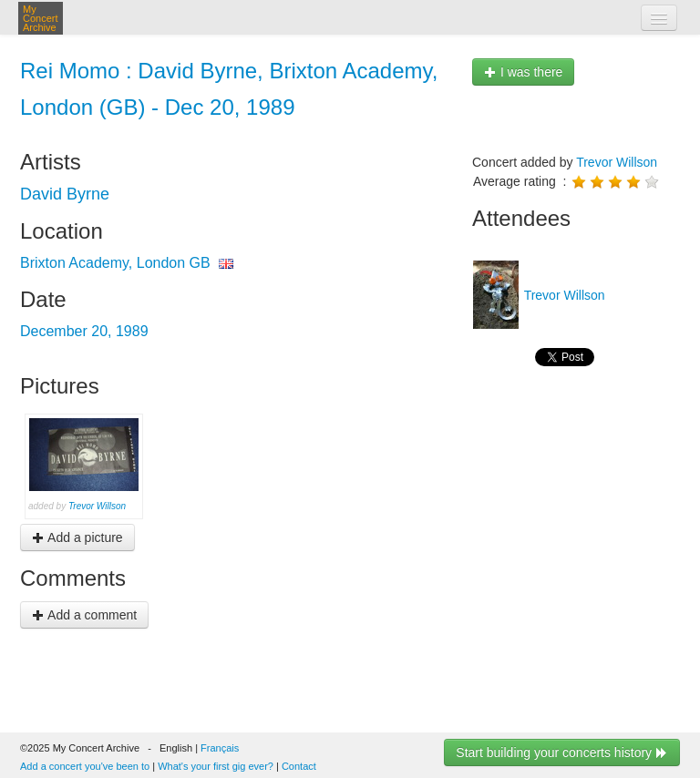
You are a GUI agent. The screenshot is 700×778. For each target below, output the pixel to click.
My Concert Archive (41, 18)
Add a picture (77, 537)
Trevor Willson (97, 506)
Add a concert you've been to (85, 766)
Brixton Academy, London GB (115, 263)
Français (220, 748)
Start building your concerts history (562, 752)
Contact (299, 766)
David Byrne (65, 194)
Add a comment (84, 615)
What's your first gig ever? (216, 766)
